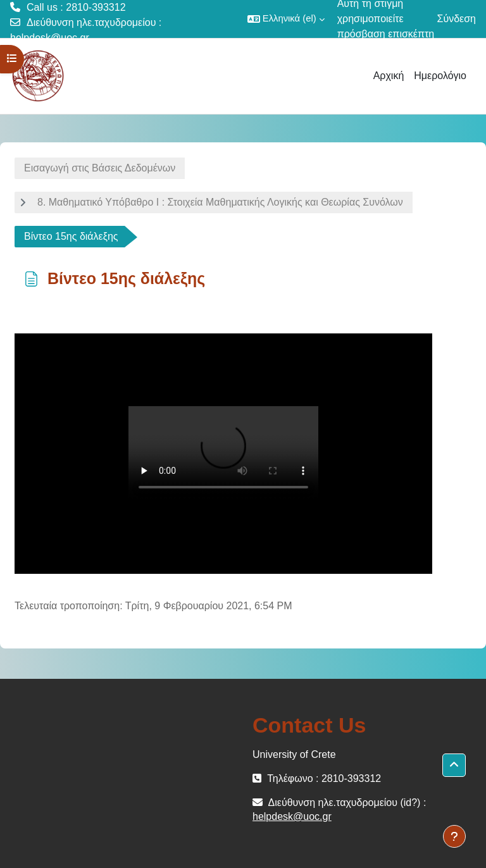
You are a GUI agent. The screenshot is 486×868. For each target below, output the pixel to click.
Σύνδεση (457, 19)
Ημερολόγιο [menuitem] (440, 76)
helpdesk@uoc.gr (50, 38)
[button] (286, 19)
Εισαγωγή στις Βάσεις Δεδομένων (100, 168)
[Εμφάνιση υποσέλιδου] (454, 836)
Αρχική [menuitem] (389, 76)
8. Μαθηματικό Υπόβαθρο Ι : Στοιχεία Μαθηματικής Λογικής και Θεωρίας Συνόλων (220, 202)
